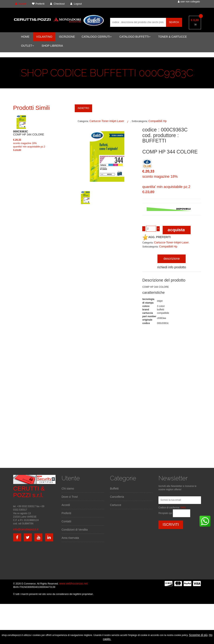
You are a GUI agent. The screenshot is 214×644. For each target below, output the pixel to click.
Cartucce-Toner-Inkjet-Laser (107, 121)
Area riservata (70, 538)
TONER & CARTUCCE (173, 37)
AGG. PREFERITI (156, 237)
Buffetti (114, 489)
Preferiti (66, 513)
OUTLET (28, 46)
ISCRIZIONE (67, 37)
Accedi (66, 505)
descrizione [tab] (172, 259)
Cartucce (116, 505)
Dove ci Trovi (70, 497)
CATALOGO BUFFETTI (135, 37)
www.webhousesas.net (73, 583)
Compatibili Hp (158, 121)
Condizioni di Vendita (75, 530)
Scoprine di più (198, 635)
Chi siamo (68, 489)
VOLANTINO (44, 37)
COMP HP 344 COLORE (29, 133)
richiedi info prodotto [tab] (172, 267)
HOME (25, 37)
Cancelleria (117, 497)
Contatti (66, 521)
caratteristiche (153, 293)
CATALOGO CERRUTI (97, 37)
